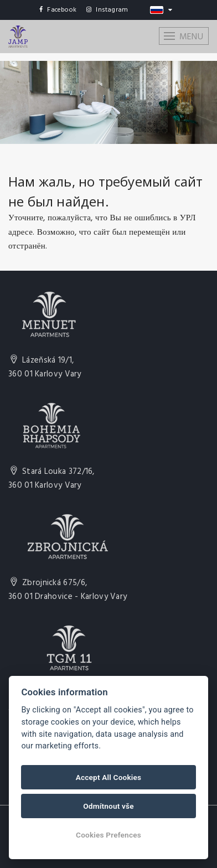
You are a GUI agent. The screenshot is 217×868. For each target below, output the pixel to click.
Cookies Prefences (108, 835)
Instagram (107, 10)
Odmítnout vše (108, 806)
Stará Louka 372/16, (51, 479)
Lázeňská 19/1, (45, 368)
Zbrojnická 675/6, (68, 590)
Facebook (58, 10)
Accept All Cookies (108, 777)
